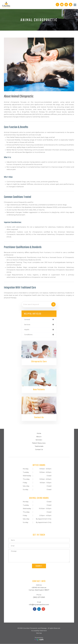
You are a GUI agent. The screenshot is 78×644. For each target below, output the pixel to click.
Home (39, 433)
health (27, 330)
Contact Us (39, 418)
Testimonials (39, 446)
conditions (28, 335)
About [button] (39, 437)
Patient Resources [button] (39, 443)
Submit (39, 566)
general (27, 319)
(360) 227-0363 (39, 597)
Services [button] (39, 440)
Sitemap (39, 633)
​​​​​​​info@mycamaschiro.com (39, 605)
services (27, 325)
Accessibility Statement (39, 631)
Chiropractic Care (39, 362)
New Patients (39, 390)
